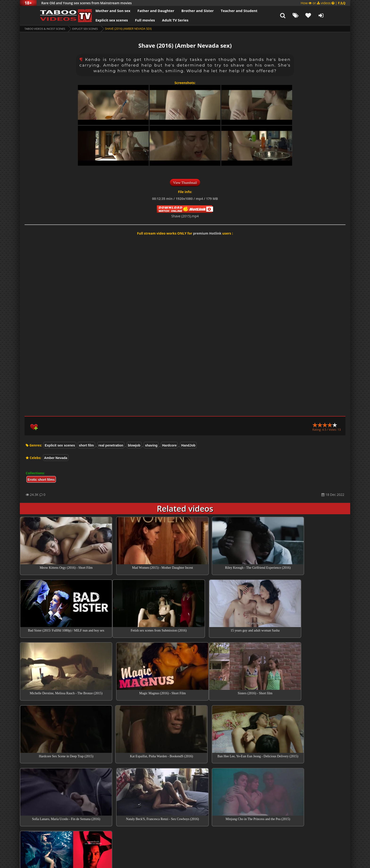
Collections (185, 803)
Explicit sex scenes (99, 20)
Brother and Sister (184, 11)
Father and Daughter (143, 11)
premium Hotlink (207, 233)
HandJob (188, 445)
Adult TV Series (162, 20)
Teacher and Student (226, 11)
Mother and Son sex (100, 11)
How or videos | (323, 3)
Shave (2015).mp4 (185, 216)
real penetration (111, 445)
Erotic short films (41, 480)
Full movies (132, 20)
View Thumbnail (185, 183)
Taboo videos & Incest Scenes (47, 29)
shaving (151, 445)
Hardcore (169, 445)
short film (86, 445)
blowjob (134, 445)
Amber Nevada (56, 458)
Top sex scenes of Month (185, 789)
